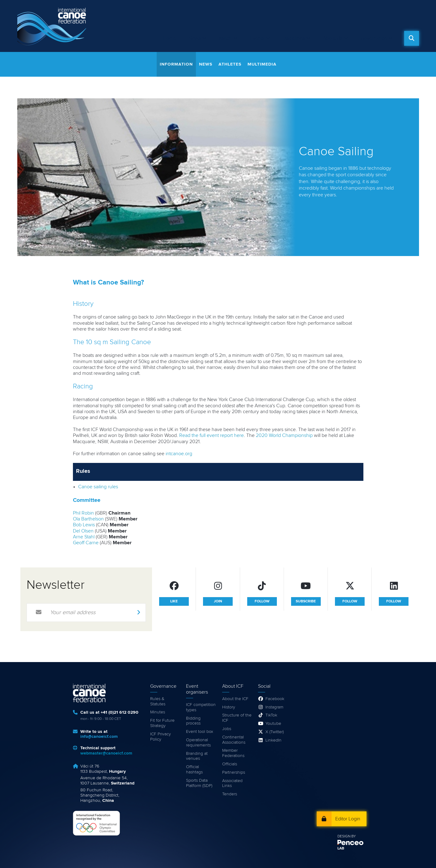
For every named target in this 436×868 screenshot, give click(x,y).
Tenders (230, 794)
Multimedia (262, 64)
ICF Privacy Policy (161, 737)
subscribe (306, 601)
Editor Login (348, 819)
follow (262, 601)
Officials (230, 764)
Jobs (227, 729)
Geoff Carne (86, 543)
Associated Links (232, 783)
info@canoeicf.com (99, 737)
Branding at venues (197, 756)
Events (257, 38)
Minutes (158, 712)
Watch (225, 38)
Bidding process (193, 721)
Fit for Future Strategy (162, 723)
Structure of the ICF (237, 718)
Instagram (274, 707)
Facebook (275, 699)
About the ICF (235, 699)
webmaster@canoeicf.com (106, 753)
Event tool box (200, 732)
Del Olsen (83, 531)
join (218, 601)
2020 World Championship (284, 435)
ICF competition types (201, 707)
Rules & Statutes (158, 701)
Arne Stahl (84, 537)
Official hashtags (194, 770)
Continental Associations (234, 740)
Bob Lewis (84, 525)
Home (170, 38)
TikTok (271, 715)
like (174, 601)
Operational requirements (198, 743)
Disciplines (294, 38)
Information (176, 64)
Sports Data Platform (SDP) (199, 783)
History (229, 707)
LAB (341, 849)
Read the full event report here (212, 435)
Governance (374, 38)
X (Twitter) (275, 732)
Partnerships (234, 772)
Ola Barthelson (88, 519)
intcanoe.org (179, 454)
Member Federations (233, 753)
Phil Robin (83, 513)
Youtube (273, 724)
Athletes (230, 64)
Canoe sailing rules (98, 487)
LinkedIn (273, 740)
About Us (333, 38)
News (195, 38)
